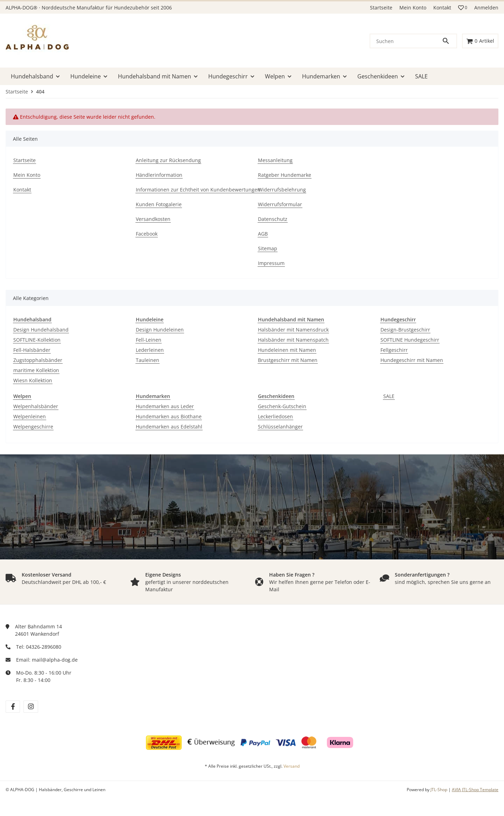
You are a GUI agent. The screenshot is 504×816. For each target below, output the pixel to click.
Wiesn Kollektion (33, 380)
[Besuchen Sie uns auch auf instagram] (31, 707)
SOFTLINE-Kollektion (37, 340)
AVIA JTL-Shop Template (475, 790)
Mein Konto (413, 8)
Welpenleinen (30, 416)
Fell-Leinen (149, 340)
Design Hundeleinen (160, 330)
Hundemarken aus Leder (165, 406)
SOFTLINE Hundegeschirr (410, 340)
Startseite (381, 8)
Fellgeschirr (394, 350)
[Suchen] (406, 41)
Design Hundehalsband (41, 330)
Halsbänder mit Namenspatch (293, 340)
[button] (463, 8)
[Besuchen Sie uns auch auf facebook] (13, 707)
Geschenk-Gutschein (282, 406)
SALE (389, 396)
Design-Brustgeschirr (405, 330)
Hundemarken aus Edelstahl (169, 427)
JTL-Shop (439, 790)
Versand (292, 766)
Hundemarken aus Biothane (169, 416)
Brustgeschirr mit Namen (288, 360)
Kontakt (442, 8)
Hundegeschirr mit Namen (412, 360)
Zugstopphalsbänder (38, 360)
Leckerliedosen (275, 416)
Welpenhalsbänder (36, 406)
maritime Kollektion (36, 370)
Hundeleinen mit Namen (287, 350)
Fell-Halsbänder (32, 350)
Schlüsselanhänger (280, 427)
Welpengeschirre (33, 427)
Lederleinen (150, 350)
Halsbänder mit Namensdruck (293, 330)
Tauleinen (148, 360)
